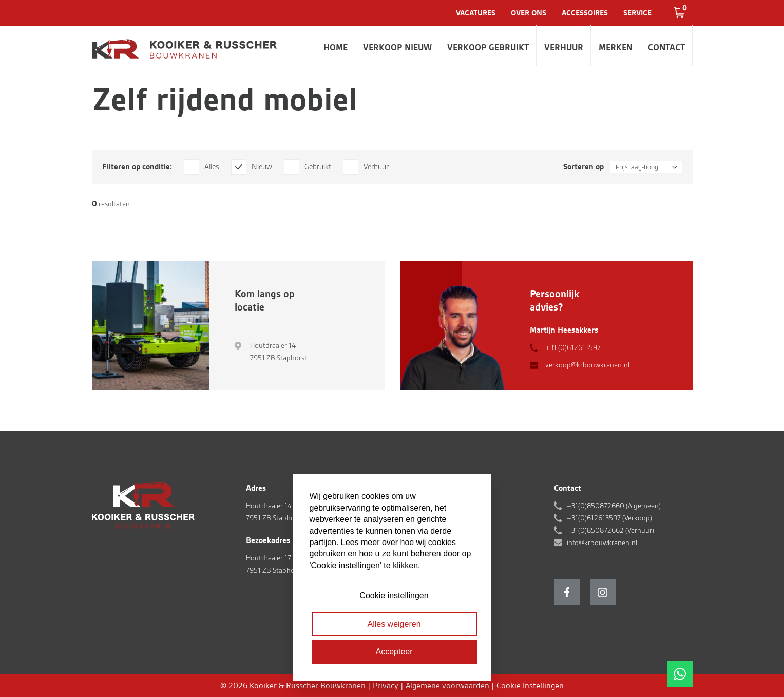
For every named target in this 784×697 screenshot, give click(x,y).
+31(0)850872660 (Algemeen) (614, 506)
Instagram (603, 592)
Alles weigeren (394, 624)
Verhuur (564, 47)
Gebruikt (318, 167)
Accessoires (585, 13)
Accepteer (394, 652)
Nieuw (262, 167)
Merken (616, 47)
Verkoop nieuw (397, 47)
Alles (212, 167)
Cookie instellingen (394, 596)
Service (637, 13)
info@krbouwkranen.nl (602, 543)
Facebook (567, 592)
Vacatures (476, 13)
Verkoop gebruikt (488, 47)
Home (336, 47)
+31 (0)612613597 (573, 347)
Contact (666, 47)
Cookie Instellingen (530, 685)
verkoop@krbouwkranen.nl (587, 365)
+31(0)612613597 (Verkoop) (609, 518)
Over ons (529, 13)
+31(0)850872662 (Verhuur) (610, 530)
